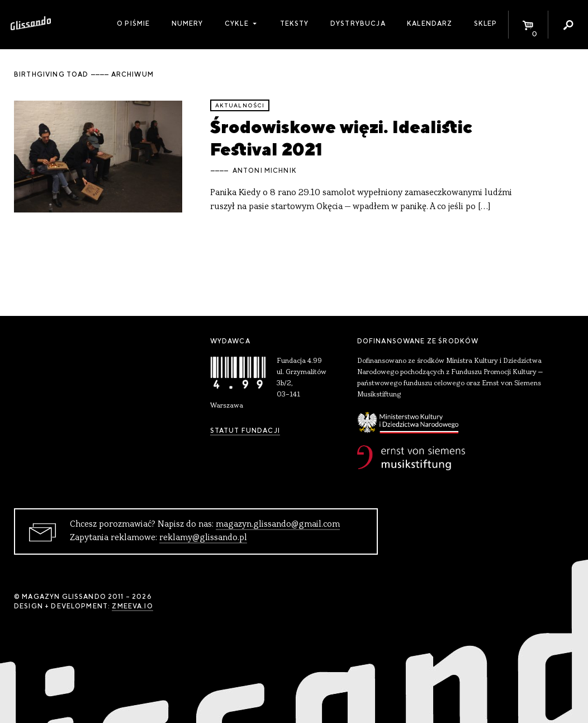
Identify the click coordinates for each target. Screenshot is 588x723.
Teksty (295, 23)
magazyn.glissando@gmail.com (278, 524)
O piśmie (133, 23)
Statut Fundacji (245, 431)
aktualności (240, 105)
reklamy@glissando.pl (203, 538)
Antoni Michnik (265, 171)
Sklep (486, 23)
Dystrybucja (358, 23)
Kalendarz (430, 23)
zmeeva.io (132, 606)
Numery (188, 23)
